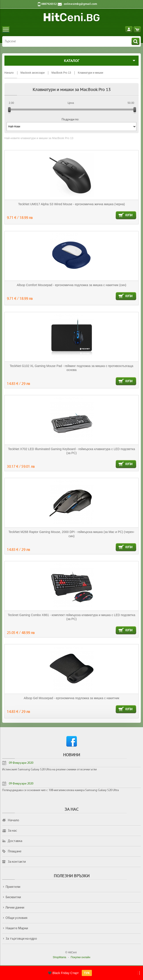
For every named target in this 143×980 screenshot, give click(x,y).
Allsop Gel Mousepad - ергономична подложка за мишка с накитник (71, 698)
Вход (129, 29)
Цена (71, 103)
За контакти (17, 862)
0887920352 (49, 4)
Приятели (13, 887)
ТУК (87, 973)
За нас (12, 831)
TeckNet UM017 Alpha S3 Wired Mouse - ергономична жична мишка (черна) (71, 204)
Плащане (15, 851)
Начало (13, 820)
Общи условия (16, 918)
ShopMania (59, 957)
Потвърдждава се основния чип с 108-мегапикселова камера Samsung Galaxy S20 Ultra (60, 790)
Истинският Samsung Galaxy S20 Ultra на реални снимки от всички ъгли (49, 770)
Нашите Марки (17, 928)
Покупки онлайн (81, 957)
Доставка (15, 841)
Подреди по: (70, 120)
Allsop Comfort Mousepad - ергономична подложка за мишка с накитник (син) (71, 285)
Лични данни (15, 908)
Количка (137, 29)
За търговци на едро (21, 939)
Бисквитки (13, 897)
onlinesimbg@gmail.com (80, 4)
